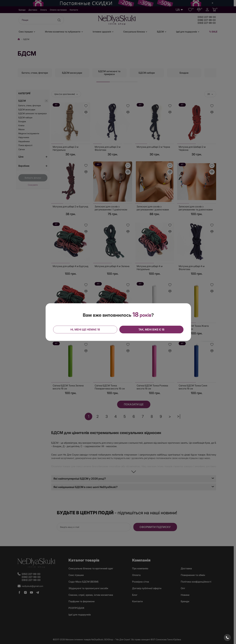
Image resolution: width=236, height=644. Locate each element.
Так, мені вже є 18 (151, 330)
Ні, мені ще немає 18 (85, 330)
